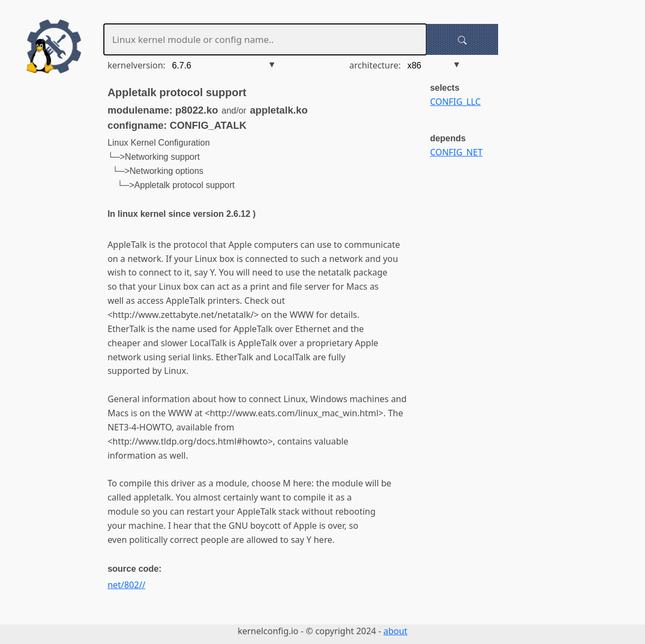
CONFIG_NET (457, 152)
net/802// (127, 585)
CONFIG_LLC (455, 102)
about (395, 631)
